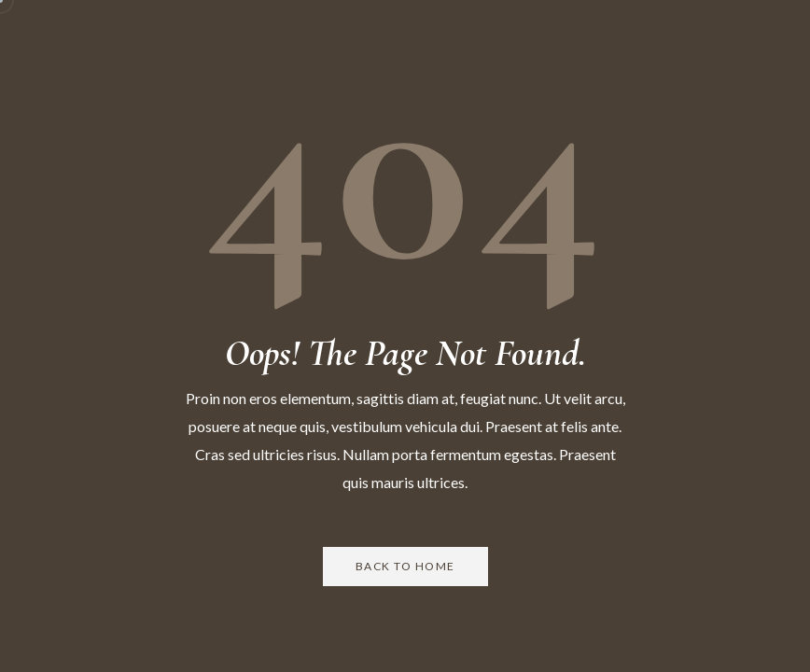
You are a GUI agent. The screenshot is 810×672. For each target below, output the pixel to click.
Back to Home (405, 566)
